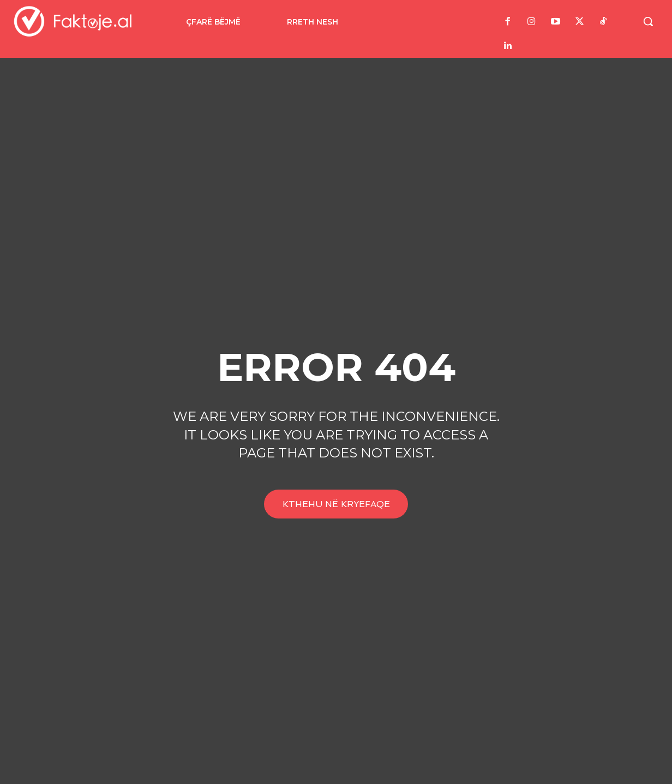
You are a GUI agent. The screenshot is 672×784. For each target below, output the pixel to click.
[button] (648, 21)
